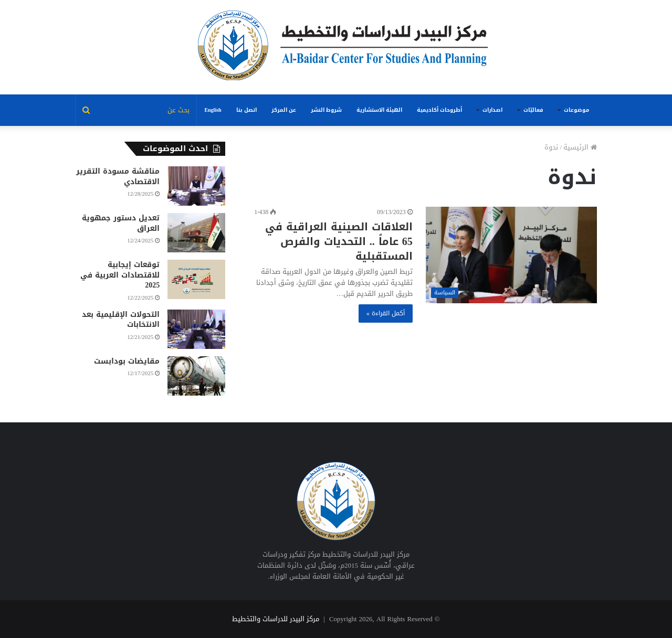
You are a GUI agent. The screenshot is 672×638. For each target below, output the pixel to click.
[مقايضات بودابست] (196, 376)
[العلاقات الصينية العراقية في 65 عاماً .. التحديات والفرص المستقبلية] (511, 255)
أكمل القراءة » (386, 313)
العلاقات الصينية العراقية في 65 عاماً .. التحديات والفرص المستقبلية (339, 241)
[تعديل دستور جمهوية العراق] (196, 233)
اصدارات (492, 110)
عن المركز (284, 110)
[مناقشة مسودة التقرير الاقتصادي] (196, 186)
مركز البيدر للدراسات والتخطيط (276, 619)
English (213, 110)
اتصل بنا (246, 110)
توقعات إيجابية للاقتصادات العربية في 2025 (120, 275)
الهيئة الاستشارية (379, 110)
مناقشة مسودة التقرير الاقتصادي (118, 177)
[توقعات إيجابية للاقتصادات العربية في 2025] (196, 279)
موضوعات (576, 110)
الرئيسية (580, 147)
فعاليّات (533, 110)
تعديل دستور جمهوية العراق (121, 223)
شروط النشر (326, 110)
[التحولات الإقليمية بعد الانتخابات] (196, 329)
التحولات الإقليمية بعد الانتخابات (121, 320)
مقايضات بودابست (127, 361)
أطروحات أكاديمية (439, 110)
